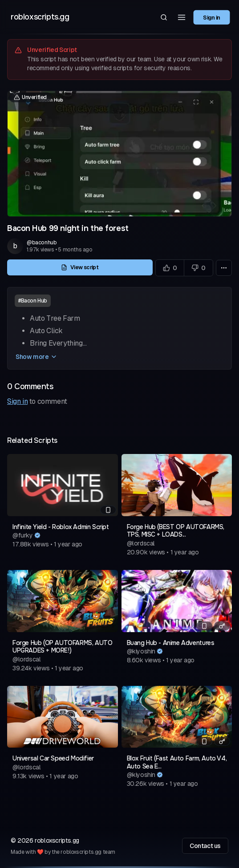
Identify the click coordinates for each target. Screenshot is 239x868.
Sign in (212, 17)
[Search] (164, 17)
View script (80, 267)
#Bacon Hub (33, 301)
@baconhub (42, 243)
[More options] (224, 268)
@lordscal (141, 543)
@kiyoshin (141, 651)
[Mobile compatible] (108, 510)
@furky (23, 535)
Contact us (205, 846)
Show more (36, 357)
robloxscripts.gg (40, 17)
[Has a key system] (222, 626)
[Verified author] (37, 535)
